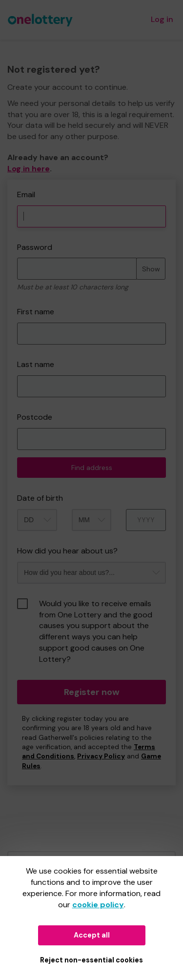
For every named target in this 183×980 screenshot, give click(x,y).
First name (36, 312)
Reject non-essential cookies (91, 960)
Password (35, 247)
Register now (92, 692)
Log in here (29, 169)
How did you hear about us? (67, 551)
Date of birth (40, 498)
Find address (92, 468)
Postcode (35, 417)
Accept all (92, 935)
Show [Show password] (151, 269)
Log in (162, 19)
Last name (36, 364)
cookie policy (98, 905)
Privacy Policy (101, 756)
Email (26, 194)
